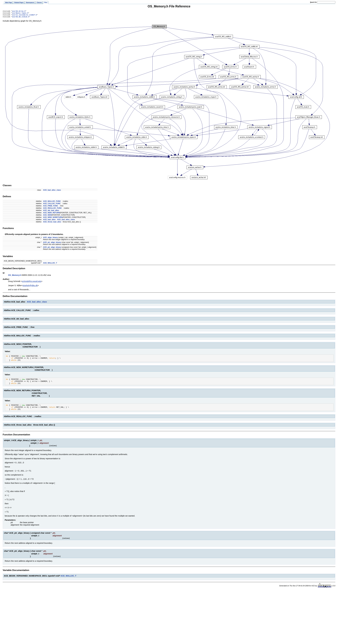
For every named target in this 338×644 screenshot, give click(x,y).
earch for (313, 2)
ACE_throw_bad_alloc (52, 223)
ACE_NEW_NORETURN (53, 218)
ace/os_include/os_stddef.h (24, 16)
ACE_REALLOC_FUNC (52, 209)
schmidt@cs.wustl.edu (32, 282)
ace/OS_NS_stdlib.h (21, 18)
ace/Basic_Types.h (20, 13)
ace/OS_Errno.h (19, 11)
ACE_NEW (47, 216)
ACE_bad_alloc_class (52, 191)
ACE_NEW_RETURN (51, 214)
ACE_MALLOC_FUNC (52, 202)
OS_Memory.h (15, 276)
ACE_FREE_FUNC (51, 207)
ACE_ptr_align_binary (52, 243)
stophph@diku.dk (30, 287)
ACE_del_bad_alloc (51, 211)
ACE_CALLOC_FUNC (52, 205)
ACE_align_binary (51, 239)
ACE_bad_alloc (49, 221)
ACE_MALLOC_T (50, 264)
